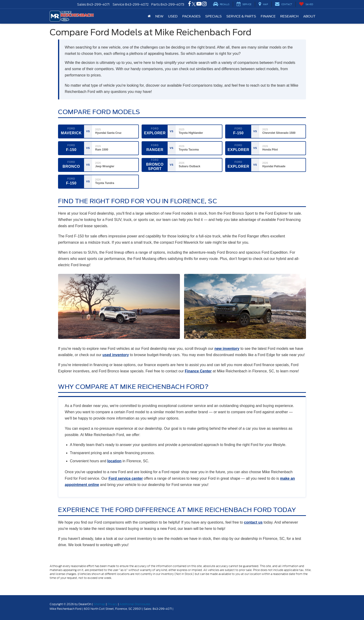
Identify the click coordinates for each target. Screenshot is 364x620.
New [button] (159, 16)
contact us (253, 522)
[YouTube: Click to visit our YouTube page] (199, 4)
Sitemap (99, 604)
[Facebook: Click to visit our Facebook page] (190, 4)
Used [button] (173, 16)
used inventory (116, 355)
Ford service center (126, 478)
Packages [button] (191, 16)
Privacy (112, 604)
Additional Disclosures (135, 604)
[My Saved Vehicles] (306, 4)
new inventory (227, 349)
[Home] (149, 16)
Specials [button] (213, 16)
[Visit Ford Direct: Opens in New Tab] (175, 609)
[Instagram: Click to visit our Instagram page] (204, 4)
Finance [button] (268, 16)
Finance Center (198, 371)
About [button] (309, 16)
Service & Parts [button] (241, 16)
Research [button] (289, 16)
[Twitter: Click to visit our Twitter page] (194, 4)
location (114, 461)
